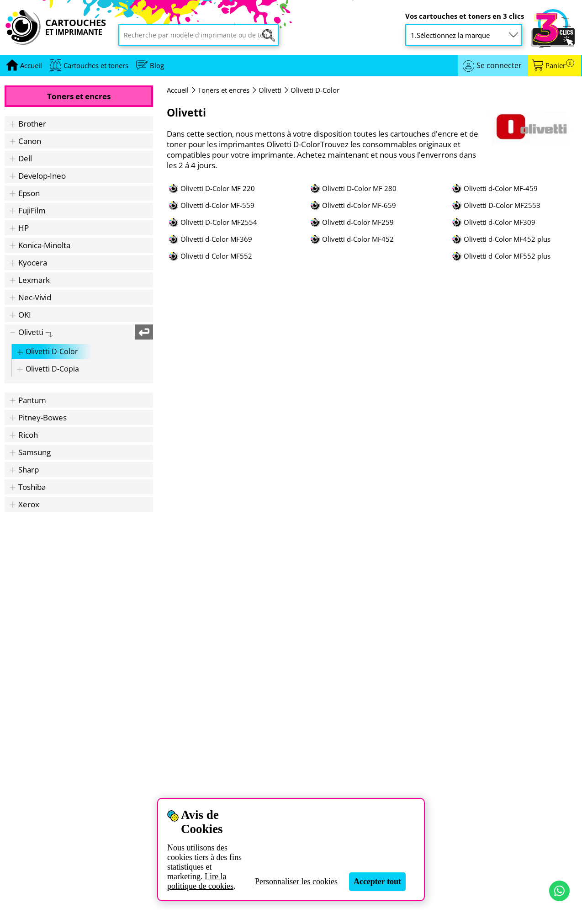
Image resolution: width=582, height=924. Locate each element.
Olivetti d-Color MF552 (216, 256)
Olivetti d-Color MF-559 (217, 205)
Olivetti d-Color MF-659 (359, 205)
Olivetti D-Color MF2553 (502, 205)
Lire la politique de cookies (200, 881)
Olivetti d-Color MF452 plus (507, 239)
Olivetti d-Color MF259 (358, 222)
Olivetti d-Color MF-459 (501, 189)
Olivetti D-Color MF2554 (219, 222)
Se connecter (499, 65)
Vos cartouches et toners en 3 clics (465, 16)
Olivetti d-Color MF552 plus (507, 256)
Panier (560, 66)
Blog (157, 65)
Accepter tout (377, 882)
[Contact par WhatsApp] (559, 891)
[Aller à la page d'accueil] (31, 66)
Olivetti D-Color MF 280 (359, 189)
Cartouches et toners (96, 65)
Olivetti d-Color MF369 (216, 239)
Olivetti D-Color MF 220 (218, 189)
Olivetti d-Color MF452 (358, 239)
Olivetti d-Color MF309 (500, 222)
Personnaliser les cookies (296, 882)
